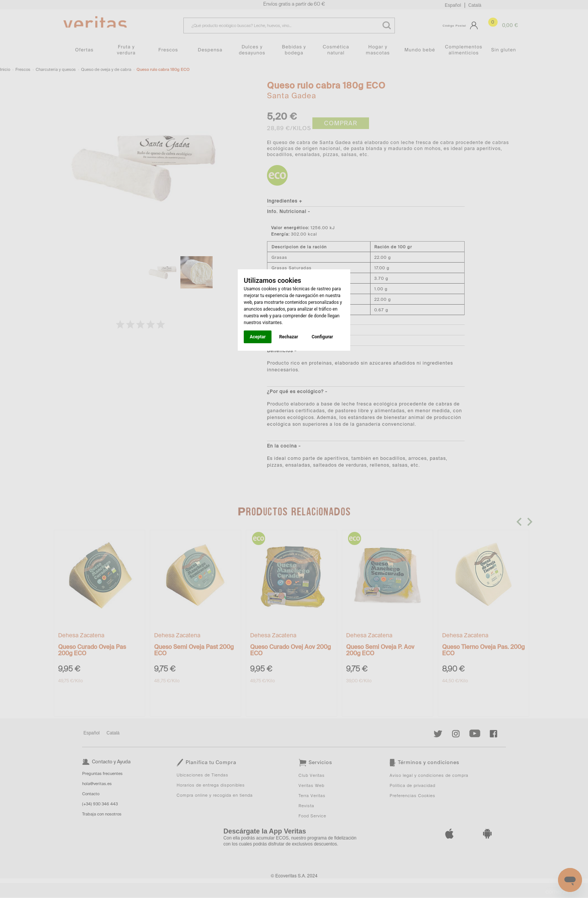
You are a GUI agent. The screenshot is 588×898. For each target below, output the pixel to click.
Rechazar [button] (288, 337)
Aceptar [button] (258, 337)
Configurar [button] (322, 337)
